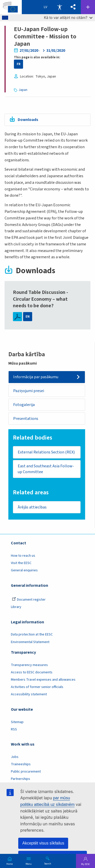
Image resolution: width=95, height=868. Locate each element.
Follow (88, 7)
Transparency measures (29, 665)
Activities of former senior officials (37, 687)
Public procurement (26, 772)
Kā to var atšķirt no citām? (68, 18)
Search (48, 863)
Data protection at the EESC (32, 634)
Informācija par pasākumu (36, 377)
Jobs (15, 757)
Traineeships (21, 764)
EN (28, 317)
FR (19, 64)
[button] (73, 7)
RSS (14, 729)
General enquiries (24, 570)
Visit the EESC (21, 563)
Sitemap (17, 722)
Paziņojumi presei (29, 391)
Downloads (28, 120)
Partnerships (21, 779)
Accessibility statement (29, 694)
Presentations (26, 419)
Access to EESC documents (32, 672)
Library (16, 607)
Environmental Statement (30, 642)
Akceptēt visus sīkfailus (43, 843)
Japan (23, 90)
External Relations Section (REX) (46, 452)
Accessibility (60, 7)
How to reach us (23, 556)
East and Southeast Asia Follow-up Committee (46, 469)
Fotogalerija (24, 405)
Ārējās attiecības (32, 507)
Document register (29, 600)
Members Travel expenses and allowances (43, 680)
